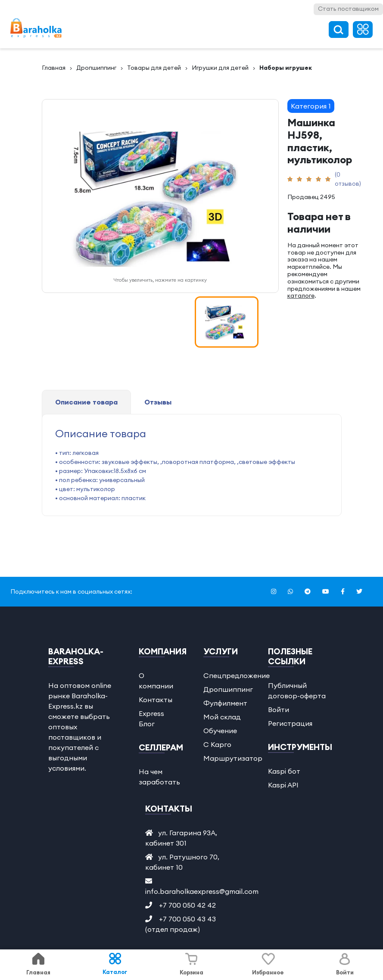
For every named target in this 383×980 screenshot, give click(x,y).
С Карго (217, 744)
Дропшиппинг (96, 68)
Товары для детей (154, 68)
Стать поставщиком (348, 9)
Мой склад (222, 717)
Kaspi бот (284, 771)
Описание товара (86, 402)
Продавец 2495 (311, 197)
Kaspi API (283, 785)
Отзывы (158, 402)
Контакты (156, 700)
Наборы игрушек (286, 68)
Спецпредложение (237, 675)
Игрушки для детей (220, 68)
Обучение (220, 731)
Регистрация (290, 723)
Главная (54, 68)
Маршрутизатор (233, 758)
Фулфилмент (225, 703)
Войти (279, 709)
